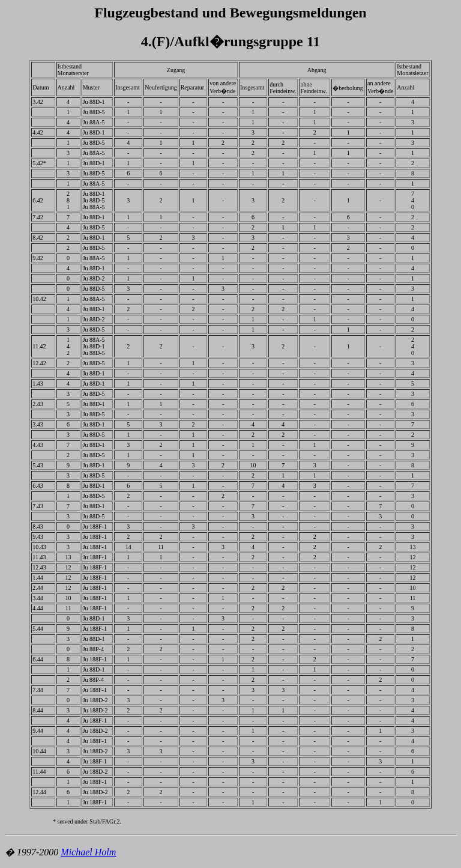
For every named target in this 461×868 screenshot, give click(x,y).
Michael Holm (88, 852)
